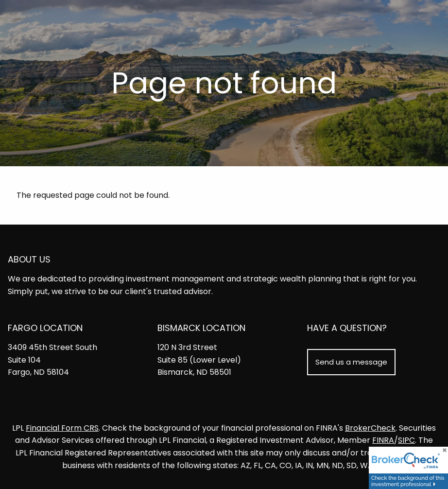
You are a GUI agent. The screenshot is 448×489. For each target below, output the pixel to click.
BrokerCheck (370, 428)
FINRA (383, 440)
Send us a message (351, 362)
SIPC (406, 440)
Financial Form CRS (62, 428)
